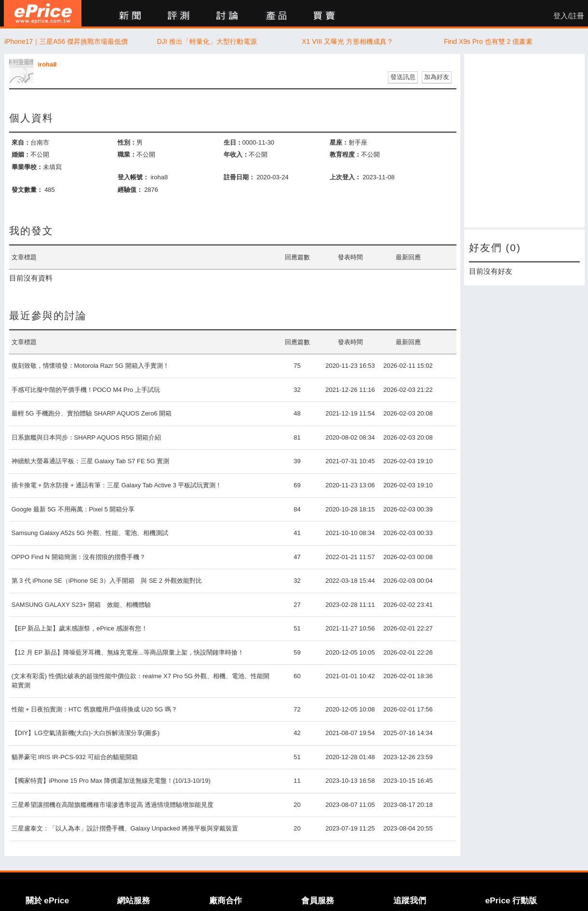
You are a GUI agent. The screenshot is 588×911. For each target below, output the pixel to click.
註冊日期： (239, 177)
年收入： (236, 154)
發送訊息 (403, 77)
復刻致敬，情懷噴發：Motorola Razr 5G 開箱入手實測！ (90, 366)
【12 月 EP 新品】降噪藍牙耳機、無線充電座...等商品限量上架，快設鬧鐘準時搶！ (128, 652)
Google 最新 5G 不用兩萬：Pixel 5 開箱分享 (73, 509)
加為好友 (437, 77)
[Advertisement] (524, 141)
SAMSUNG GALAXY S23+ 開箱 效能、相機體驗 (81, 605)
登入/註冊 (569, 16)
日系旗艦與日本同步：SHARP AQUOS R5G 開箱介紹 (86, 437)
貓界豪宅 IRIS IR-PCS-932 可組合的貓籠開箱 (75, 757)
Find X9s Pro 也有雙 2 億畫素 (488, 41)
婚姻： (21, 154)
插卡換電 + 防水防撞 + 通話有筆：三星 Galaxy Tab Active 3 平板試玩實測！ (117, 485)
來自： (21, 142)
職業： (127, 154)
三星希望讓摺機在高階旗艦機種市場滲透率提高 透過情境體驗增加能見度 (113, 805)
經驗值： (130, 190)
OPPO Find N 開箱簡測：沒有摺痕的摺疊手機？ (79, 557)
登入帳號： (133, 177)
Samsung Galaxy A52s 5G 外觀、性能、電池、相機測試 (90, 533)
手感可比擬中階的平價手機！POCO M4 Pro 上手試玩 (86, 390)
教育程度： (345, 154)
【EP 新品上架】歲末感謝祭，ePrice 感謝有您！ (80, 628)
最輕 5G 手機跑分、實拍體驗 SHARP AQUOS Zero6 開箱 (92, 413)
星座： (339, 142)
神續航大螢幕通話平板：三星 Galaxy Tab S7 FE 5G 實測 (91, 461)
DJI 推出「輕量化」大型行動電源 (207, 41)
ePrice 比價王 (43, 13)
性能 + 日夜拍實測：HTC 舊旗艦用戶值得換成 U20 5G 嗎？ (94, 709)
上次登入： (345, 177)
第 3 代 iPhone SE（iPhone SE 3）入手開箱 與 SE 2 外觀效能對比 (107, 581)
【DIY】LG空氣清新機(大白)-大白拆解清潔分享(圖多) (86, 733)
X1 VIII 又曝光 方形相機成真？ (347, 41)
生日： (233, 142)
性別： (127, 142)
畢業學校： (27, 167)
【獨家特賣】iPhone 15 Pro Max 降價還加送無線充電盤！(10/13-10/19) (111, 781)
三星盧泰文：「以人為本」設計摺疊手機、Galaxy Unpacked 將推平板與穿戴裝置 (125, 828)
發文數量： (27, 190)
